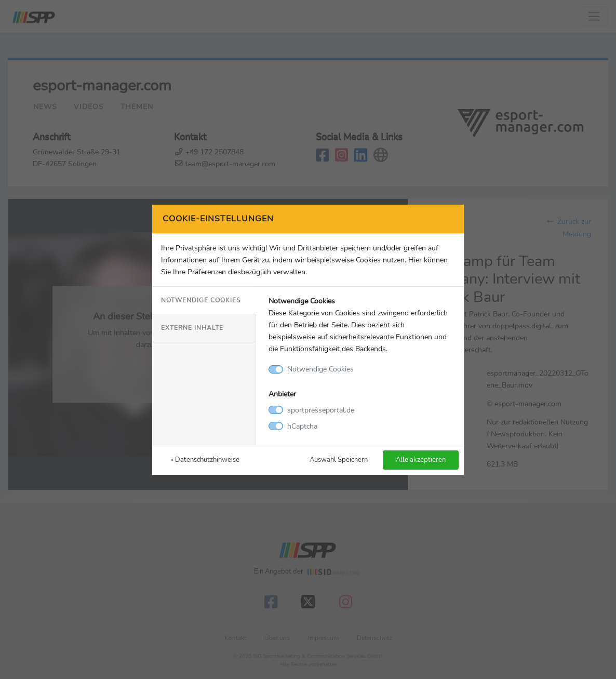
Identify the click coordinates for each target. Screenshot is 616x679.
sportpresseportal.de (321, 410)
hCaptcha (302, 426)
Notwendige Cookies (201, 300)
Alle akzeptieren (421, 460)
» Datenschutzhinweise (205, 460)
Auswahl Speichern (339, 460)
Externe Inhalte (192, 328)
